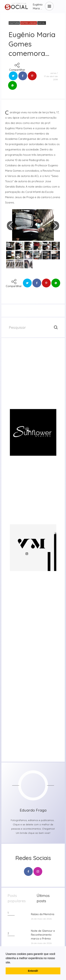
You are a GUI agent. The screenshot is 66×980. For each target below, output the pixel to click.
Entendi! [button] (33, 971)
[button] (12, 963)
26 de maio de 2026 (41, 919)
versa (53, 73)
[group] (33, 375)
